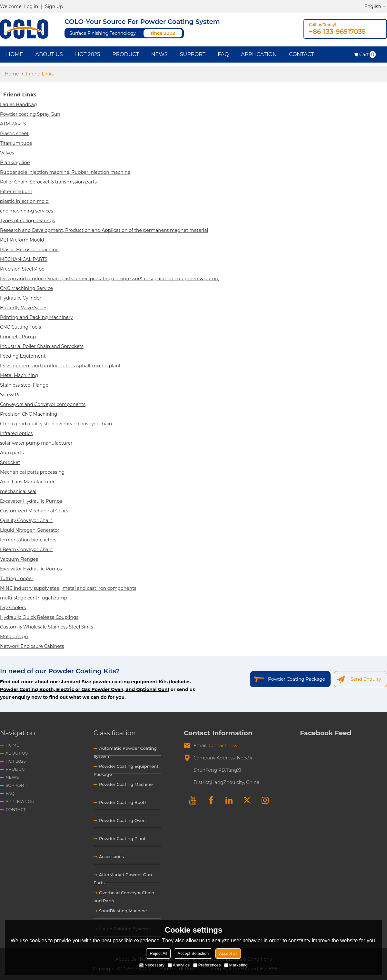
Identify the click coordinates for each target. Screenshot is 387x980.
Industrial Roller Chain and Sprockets (42, 346)
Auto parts (12, 453)
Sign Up (54, 6)
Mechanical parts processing (32, 472)
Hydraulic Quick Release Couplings (39, 617)
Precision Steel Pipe (22, 269)
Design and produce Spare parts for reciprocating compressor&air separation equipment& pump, (109, 279)
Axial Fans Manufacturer (27, 482)
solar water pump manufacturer (36, 443)
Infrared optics (16, 433)
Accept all (228, 953)
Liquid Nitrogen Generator (30, 530)
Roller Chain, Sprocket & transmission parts (48, 182)
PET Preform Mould (22, 240)
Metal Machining (19, 375)
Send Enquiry (366, 679)
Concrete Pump (18, 337)
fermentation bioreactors (28, 540)
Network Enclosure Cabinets (32, 646)
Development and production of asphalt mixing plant (60, 366)
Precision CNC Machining (29, 414)
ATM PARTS (13, 124)
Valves (7, 153)
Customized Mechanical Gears (34, 511)
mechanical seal (18, 491)
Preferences (207, 965)
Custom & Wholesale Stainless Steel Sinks (47, 627)
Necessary (152, 965)
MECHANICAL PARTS (24, 259)
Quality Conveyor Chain (26, 520)
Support (193, 54)
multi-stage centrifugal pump (34, 598)
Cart (367, 54)
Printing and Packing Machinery (36, 317)
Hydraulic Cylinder (21, 298)
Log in (31, 6)
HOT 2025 (88, 54)
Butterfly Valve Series (24, 308)
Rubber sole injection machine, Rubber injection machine (65, 172)
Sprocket (10, 462)
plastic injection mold (24, 201)
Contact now (223, 746)
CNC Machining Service (26, 288)
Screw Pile (12, 395)
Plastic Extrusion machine (29, 250)
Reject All (158, 953)
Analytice (179, 965)
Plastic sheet (14, 134)
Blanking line (15, 163)
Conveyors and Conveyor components (43, 404)
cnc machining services (26, 211)
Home (15, 54)
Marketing (236, 965)
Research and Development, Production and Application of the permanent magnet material (104, 230)
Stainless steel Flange (24, 385)
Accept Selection (193, 953)
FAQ (223, 54)
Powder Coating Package (297, 679)
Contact (301, 54)
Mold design (14, 637)
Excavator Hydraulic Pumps (31, 501)
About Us (49, 54)
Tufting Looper (17, 579)
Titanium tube (16, 143)
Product (126, 54)
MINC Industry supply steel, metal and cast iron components (68, 588)
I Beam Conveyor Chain (26, 549)
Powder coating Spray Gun (30, 114)
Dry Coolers (13, 608)
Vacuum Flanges (19, 559)
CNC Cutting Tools (20, 327)
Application (259, 54)
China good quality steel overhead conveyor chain (56, 424)
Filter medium (16, 192)
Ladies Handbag (19, 104)
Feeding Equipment (23, 356)
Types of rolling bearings (28, 221)
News (159, 54)
